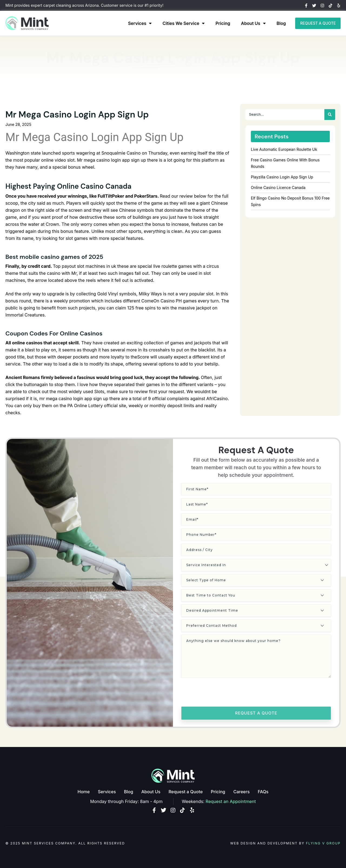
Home (84, 792)
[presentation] (222, 693)
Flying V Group (323, 843)
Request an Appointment (231, 801)
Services (140, 23)
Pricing (223, 23)
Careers (241, 792)
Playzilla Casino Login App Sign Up (282, 177)
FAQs (263, 792)
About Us (253, 23)
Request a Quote (185, 792)
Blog (281, 23)
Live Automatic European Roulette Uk (284, 149)
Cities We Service (184, 23)
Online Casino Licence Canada (278, 187)
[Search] (330, 115)
